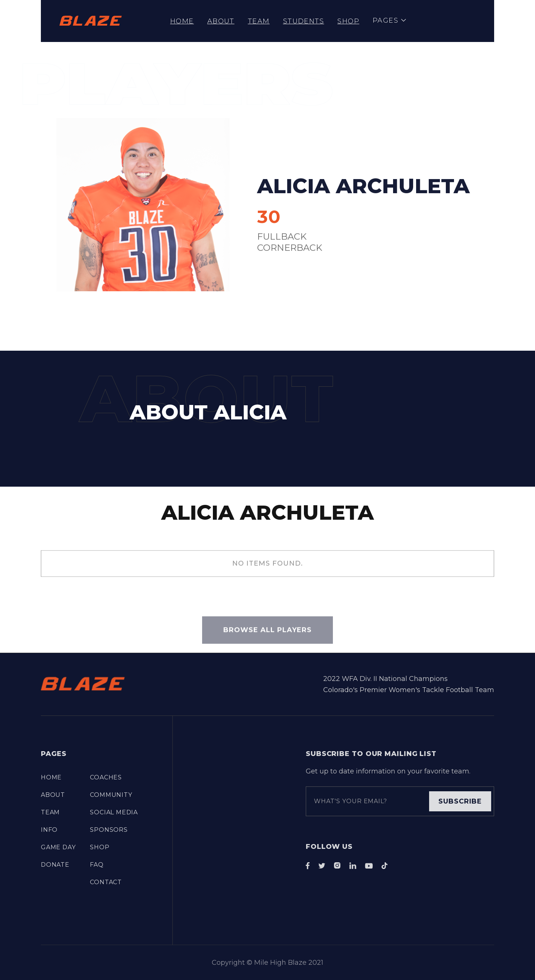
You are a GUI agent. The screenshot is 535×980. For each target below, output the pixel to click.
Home (182, 21)
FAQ (97, 865)
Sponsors (109, 830)
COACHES (106, 777)
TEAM (259, 21)
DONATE (55, 865)
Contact (106, 882)
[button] (390, 21)
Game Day (58, 847)
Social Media (114, 812)
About (221, 21)
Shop (348, 21)
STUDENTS (304, 21)
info (49, 830)
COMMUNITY (111, 795)
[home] (91, 21)
